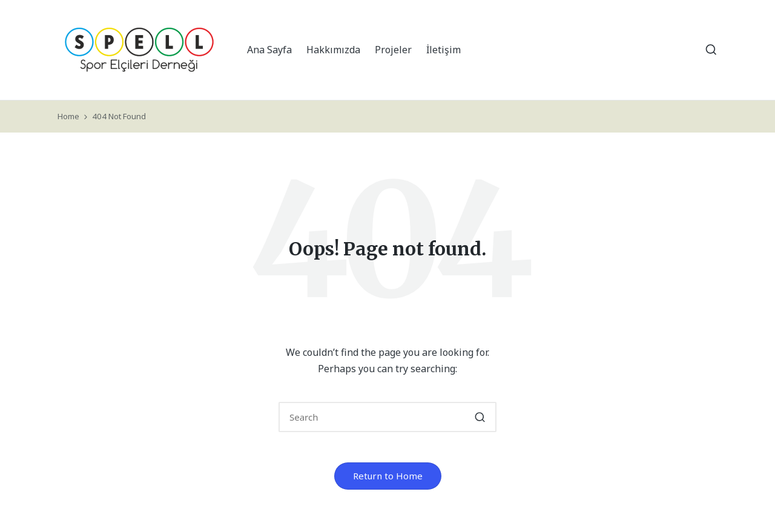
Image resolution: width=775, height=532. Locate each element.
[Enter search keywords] (387, 417)
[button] (480, 417)
